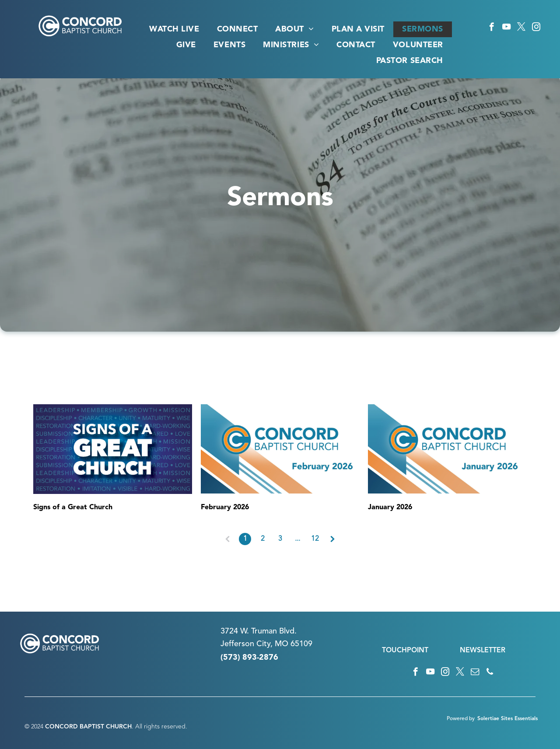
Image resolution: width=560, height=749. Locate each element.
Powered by (461, 719)
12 (315, 539)
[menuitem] (174, 29)
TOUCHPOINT (405, 651)
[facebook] (492, 28)
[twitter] (521, 28)
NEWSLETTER (483, 651)
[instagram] (536, 28)
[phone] (490, 673)
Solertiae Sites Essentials (507, 719)
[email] (475, 673)
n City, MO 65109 (281, 644)
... (297, 539)
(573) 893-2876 (249, 658)
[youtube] (506, 28)
